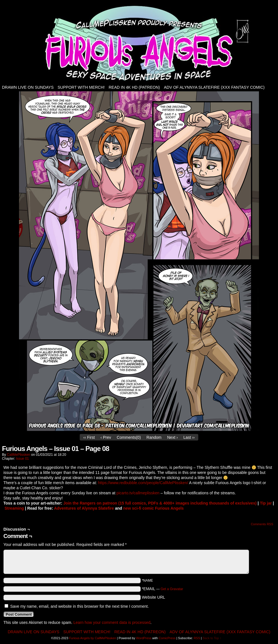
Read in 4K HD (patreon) (134, 87)
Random (154, 437)
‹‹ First (89, 437)
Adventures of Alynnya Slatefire (84, 508)
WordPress (144, 638)
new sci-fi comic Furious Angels (153, 508)
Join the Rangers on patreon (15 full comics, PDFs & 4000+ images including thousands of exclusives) (160, 503)
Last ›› (189, 437)
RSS (197, 638)
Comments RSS (262, 524)
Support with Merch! (81, 87)
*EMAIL (163, 589)
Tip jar (266, 503)
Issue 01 (22, 459)
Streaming (14, 508)
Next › (172, 437)
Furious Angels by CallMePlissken (93, 638)
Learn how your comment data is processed (112, 622)
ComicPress (167, 638)
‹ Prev (106, 437)
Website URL (153, 597)
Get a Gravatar (172, 589)
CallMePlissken (18, 455)
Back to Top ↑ (212, 638)
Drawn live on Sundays (28, 87)
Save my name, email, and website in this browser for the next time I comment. (80, 606)
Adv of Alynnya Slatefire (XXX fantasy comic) (214, 87)
